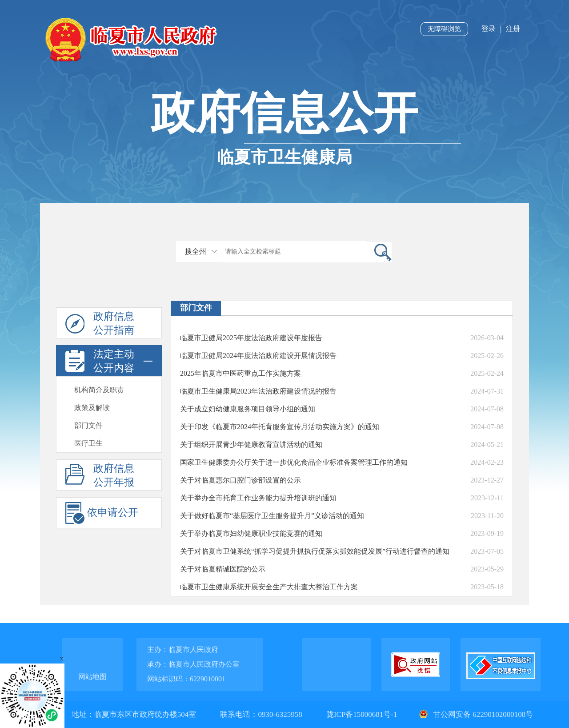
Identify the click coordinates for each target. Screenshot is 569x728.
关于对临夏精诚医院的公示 (223, 569)
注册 (513, 29)
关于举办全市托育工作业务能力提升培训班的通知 (258, 498)
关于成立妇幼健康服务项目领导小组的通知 (248, 409)
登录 (489, 29)
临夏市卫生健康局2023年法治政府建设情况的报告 (258, 391)
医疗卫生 (88, 443)
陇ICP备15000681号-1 (363, 714)
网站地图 (92, 677)
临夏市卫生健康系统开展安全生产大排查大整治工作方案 (269, 587)
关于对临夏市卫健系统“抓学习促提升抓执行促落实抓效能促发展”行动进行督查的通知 (315, 551)
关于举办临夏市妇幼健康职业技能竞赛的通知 (251, 533)
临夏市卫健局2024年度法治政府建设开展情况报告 (258, 356)
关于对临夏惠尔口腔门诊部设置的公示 (240, 480)
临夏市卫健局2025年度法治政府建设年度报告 (251, 338)
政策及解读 (92, 408)
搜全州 (196, 251)
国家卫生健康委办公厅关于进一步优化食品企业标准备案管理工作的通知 (294, 462)
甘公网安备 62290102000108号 (475, 714)
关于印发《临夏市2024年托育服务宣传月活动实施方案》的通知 (280, 427)
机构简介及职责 (99, 390)
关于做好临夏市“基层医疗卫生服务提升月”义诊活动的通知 (272, 516)
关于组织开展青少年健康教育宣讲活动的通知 (251, 444)
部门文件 (88, 425)
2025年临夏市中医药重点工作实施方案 (240, 373)
